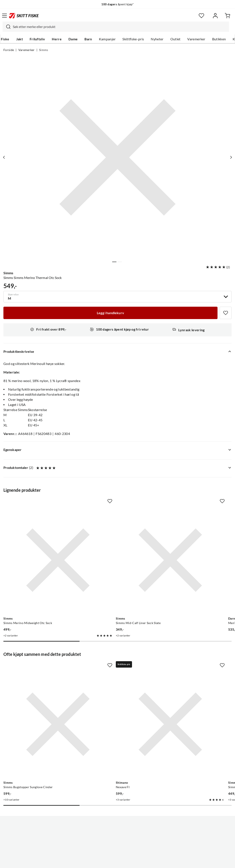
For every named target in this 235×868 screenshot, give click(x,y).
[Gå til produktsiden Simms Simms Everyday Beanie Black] (188, 667)
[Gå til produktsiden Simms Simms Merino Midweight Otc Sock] (39, 541)
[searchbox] (120, 27)
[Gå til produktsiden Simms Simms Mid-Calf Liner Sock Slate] (113, 541)
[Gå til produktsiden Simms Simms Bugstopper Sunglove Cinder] (39, 667)
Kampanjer (107, 39)
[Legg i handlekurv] (110, 313)
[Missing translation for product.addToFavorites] (226, 313)
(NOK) (117, 843)
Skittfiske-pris (133, 39)
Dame (73, 39)
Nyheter (157, 39)
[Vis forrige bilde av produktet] (5, 157)
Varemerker (196, 39)
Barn (88, 39)
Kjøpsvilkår (127, 861)
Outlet (176, 39)
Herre (57, 39)
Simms (44, 50)
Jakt (20, 39)
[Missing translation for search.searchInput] (7, 27)
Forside (9, 50)
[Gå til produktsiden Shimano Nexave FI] (113, 667)
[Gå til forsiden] (24, 16)
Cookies (144, 861)
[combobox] (116, 27)
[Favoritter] (201, 16)
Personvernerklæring (101, 861)
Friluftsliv (37, 39)
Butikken (219, 39)
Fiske (5, 39)
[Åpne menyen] (4, 16)
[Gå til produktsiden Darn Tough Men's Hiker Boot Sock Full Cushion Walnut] (188, 541)
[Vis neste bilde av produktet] (230, 157)
